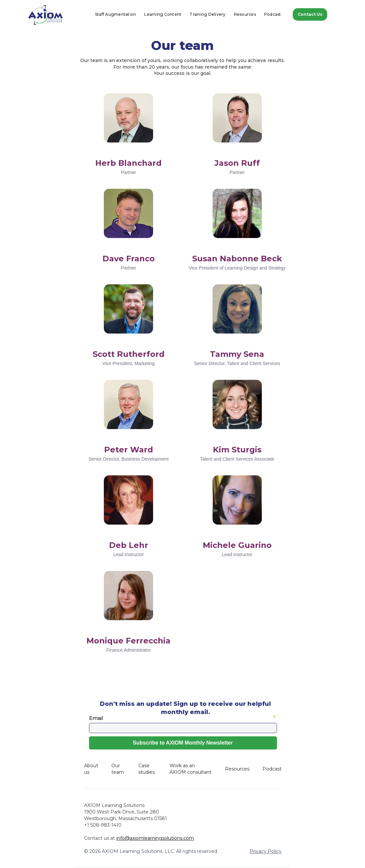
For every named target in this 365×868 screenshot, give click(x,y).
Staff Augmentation (116, 14)
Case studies (147, 769)
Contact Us (310, 14)
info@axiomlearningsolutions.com (155, 838)
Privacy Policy (266, 851)
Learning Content (163, 14)
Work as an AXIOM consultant (191, 769)
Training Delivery (207, 14)
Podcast (273, 14)
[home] (46, 15)
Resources (245, 14)
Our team (118, 769)
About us (91, 769)
